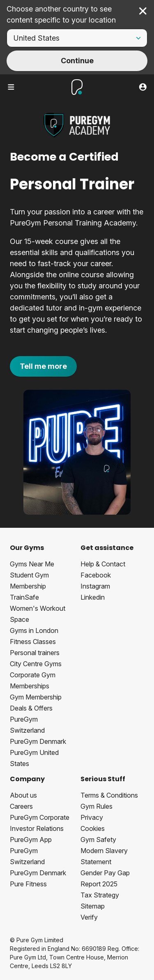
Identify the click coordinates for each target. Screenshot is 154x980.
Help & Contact (103, 564)
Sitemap (93, 906)
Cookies (93, 828)
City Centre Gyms (36, 664)
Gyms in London (34, 630)
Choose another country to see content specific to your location (61, 14)
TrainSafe (24, 597)
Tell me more (43, 366)
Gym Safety (98, 840)
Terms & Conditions (109, 795)
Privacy (92, 817)
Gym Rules (97, 806)
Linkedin (93, 597)
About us (23, 795)
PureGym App (31, 840)
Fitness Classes (33, 642)
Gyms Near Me (32, 564)
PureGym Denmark (38, 741)
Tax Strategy (100, 895)
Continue (77, 61)
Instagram (95, 586)
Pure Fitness (28, 884)
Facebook (96, 575)
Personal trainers (35, 653)
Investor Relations (37, 828)
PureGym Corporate (40, 817)
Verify (89, 917)
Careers (21, 806)
